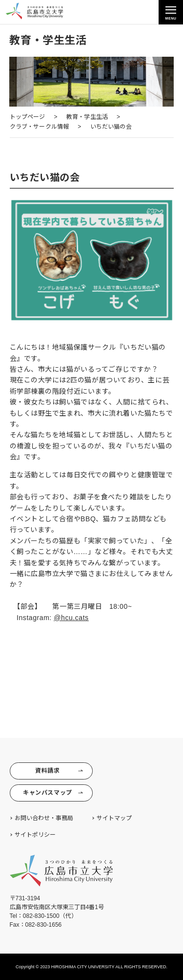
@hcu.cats (71, 618)
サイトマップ (114, 818)
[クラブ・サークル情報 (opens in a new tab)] (40, 127)
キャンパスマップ (53, 793)
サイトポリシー (35, 835)
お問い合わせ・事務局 (44, 818)
